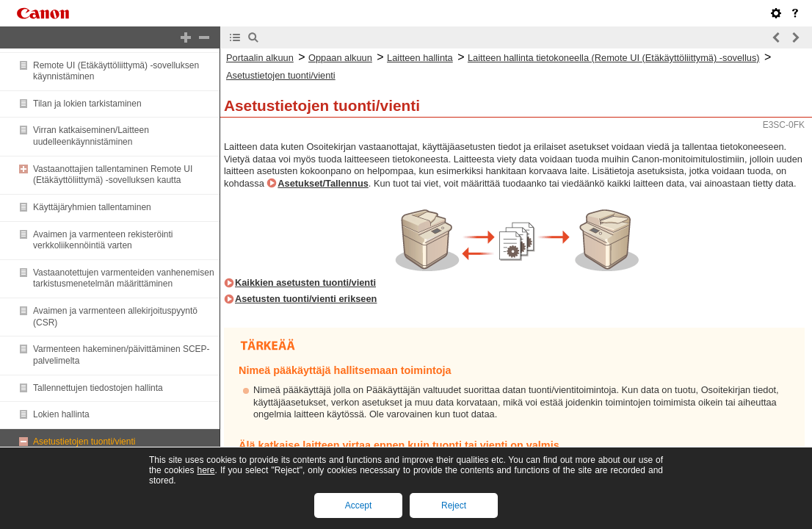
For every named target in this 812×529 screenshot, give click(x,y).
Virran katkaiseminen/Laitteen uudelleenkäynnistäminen (91, 136)
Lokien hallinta (61, 414)
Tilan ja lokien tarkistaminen (87, 104)
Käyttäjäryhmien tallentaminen (92, 207)
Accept (359, 505)
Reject (454, 505)
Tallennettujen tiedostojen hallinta (98, 388)
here (206, 470)
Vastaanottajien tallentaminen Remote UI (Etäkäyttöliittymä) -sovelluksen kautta (113, 175)
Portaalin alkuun (260, 58)
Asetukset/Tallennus (323, 183)
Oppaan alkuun (340, 58)
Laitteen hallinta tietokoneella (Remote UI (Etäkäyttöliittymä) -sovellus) (614, 58)
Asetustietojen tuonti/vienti (84, 442)
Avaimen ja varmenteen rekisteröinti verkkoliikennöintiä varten (103, 240)
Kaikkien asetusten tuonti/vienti (305, 283)
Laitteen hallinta (420, 58)
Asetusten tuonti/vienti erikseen (306, 299)
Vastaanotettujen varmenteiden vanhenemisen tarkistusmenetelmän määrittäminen (124, 278)
